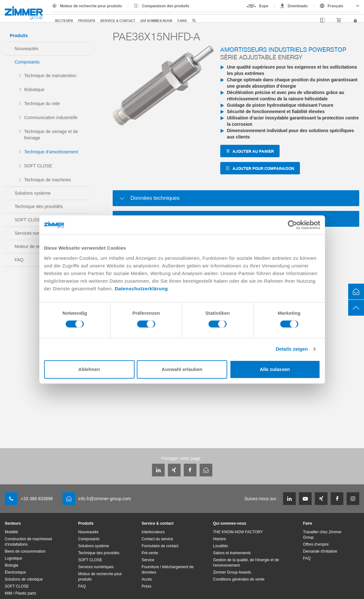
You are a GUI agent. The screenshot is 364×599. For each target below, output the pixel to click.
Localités (220, 546)
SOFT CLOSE (38, 166)
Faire (182, 20)
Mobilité (11, 532)
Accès (147, 579)
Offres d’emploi (316, 544)
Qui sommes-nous (156, 20)
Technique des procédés (39, 206)
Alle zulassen (275, 369)
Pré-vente (150, 553)
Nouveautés (26, 49)
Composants (27, 62)
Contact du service (157, 539)
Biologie (12, 565)
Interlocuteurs (153, 532)
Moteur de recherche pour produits (91, 6)
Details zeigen (292, 349)
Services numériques (96, 567)
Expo (264, 6)
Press (146, 586)
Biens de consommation (25, 551)
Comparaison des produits (165, 6)
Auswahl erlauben (182, 369)
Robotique (34, 90)
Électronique (15, 572)
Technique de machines (47, 180)
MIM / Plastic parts (20, 593)
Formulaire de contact (160, 546)
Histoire (219, 539)
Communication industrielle (51, 118)
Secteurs (64, 20)
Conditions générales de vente (239, 579)
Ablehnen (89, 369)
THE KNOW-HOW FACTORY (238, 532)
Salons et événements (232, 553)
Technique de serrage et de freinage (51, 135)
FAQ (82, 586)
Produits (87, 20)
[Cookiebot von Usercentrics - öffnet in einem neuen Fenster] (292, 225)
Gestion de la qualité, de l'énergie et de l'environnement (246, 563)
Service (148, 560)
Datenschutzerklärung (141, 289)
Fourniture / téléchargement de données (168, 570)
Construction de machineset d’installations (28, 542)
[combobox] (337, 6)
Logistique (13, 558)
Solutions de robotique (24, 579)
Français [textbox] (335, 6)
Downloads (298, 6)
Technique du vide (42, 104)
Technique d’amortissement (51, 152)
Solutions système (33, 193)
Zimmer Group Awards (232, 572)
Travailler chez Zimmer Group (322, 535)
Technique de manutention (50, 76)
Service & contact (118, 20)
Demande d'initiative (320, 551)
